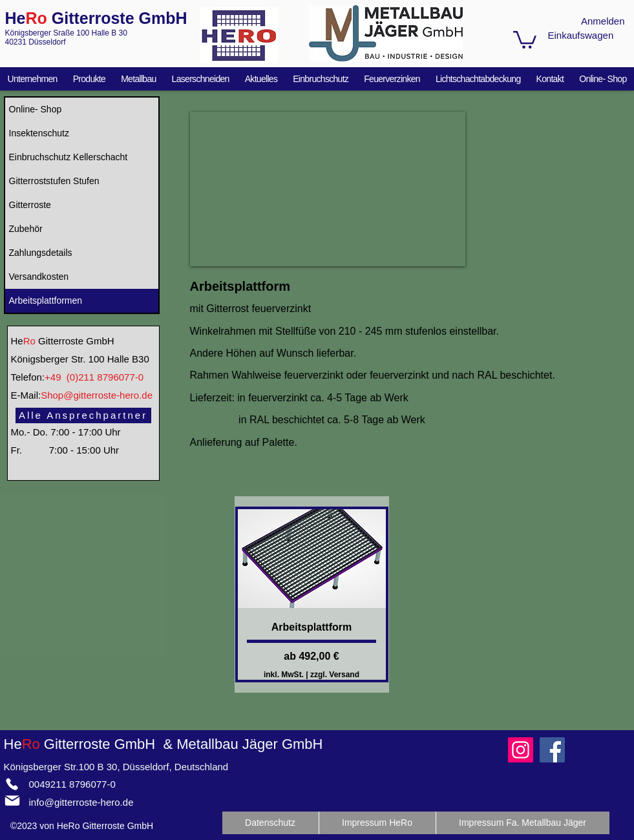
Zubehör (26, 229)
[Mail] (12, 801)
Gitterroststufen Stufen (54, 181)
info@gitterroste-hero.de (81, 802)
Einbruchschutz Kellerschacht (69, 157)
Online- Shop (36, 109)
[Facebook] (552, 750)
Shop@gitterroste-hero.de (97, 395)
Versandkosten (39, 277)
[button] (525, 39)
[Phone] (12, 784)
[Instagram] (521, 750)
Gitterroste (30, 205)
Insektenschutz (39, 133)
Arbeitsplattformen (46, 300)
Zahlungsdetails (41, 253)
